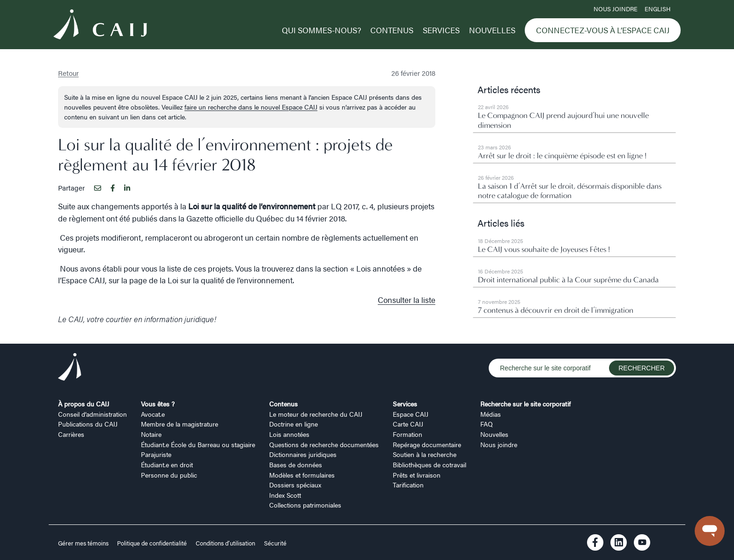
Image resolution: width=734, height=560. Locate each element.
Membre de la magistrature (180, 424)
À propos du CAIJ (84, 404)
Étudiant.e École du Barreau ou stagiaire (198, 444)
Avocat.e (153, 414)
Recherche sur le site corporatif (525, 404)
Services (441, 30)
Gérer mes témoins (84, 543)
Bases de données (296, 464)
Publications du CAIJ (88, 424)
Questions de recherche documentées (324, 444)
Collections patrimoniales (305, 505)
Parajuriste (156, 454)
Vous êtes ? (158, 404)
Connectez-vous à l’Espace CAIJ (603, 30)
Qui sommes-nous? (321, 30)
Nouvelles (492, 30)
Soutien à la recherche (425, 454)
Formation (407, 434)
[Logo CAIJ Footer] (70, 368)
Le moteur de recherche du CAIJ (316, 414)
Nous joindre (616, 9)
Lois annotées (289, 434)
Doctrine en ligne (294, 424)
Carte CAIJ (408, 424)
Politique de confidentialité (152, 543)
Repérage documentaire (427, 444)
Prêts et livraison (417, 475)
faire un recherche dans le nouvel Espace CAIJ (251, 107)
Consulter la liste (407, 300)
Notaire (151, 434)
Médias (491, 414)
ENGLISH (657, 9)
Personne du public (169, 475)
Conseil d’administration (92, 414)
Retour (68, 73)
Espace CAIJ (411, 414)
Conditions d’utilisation (225, 543)
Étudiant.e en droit (167, 464)
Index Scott (285, 495)
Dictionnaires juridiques (303, 454)
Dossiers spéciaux (295, 485)
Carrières (71, 434)
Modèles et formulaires (302, 475)
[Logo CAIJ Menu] (100, 26)
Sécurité (275, 543)
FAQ (487, 424)
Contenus (392, 30)
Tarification (408, 485)
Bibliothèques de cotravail (429, 464)
